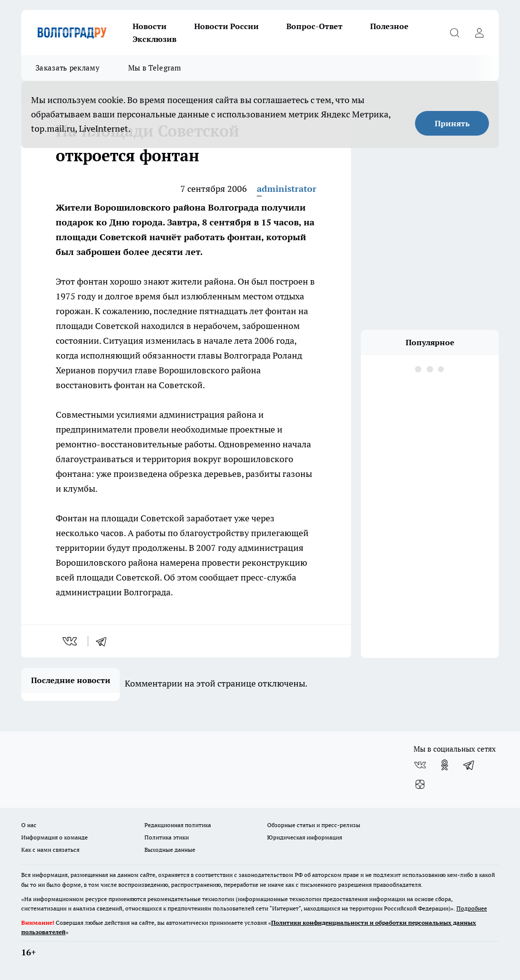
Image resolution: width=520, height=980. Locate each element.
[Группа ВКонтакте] (420, 765)
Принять (452, 123)
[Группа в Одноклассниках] (445, 765)
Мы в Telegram (155, 68)
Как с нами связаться (50, 850)
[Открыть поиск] (454, 33)
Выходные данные (170, 850)
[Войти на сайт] (479, 33)
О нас (29, 825)
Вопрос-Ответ (314, 26)
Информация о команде (54, 837)
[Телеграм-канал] (469, 765)
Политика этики (167, 837)
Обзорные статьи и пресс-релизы (314, 825)
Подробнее (472, 908)
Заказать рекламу (68, 68)
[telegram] (104, 641)
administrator (287, 189)
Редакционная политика (178, 825)
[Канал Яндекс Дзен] (420, 785)
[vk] (71, 641)
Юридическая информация (305, 837)
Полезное (389, 26)
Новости (150, 26)
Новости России (226, 26)
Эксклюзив (155, 39)
